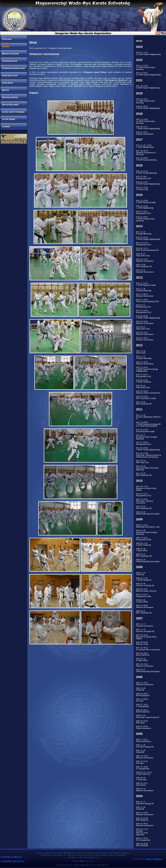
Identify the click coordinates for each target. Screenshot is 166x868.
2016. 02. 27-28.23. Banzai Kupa (142, 188)
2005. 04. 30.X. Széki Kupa (141, 779)
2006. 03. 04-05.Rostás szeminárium (144, 727)
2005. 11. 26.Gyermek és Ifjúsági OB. (145, 746)
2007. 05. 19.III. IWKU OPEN (142, 660)
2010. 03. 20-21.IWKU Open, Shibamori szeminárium (145, 501)
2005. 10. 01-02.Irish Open (142, 762)
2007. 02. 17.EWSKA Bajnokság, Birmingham (148, 671)
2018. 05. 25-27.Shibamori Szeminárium (145, 133)
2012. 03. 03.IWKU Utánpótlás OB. (144, 403)
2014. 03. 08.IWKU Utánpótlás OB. (144, 266)
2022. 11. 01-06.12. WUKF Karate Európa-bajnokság (146, 67)
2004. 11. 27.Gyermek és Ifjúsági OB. (145, 803)
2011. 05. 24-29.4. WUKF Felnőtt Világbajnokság (148, 449)
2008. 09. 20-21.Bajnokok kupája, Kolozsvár (146, 590)
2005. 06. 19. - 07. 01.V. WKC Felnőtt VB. (144, 773)
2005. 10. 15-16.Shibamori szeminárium (145, 757)
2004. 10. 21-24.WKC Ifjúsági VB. (142, 819)
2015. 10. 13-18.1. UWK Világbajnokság (145, 207)
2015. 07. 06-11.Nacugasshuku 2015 (144, 212)
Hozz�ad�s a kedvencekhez (13, 861)
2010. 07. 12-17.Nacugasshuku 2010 (144, 495)
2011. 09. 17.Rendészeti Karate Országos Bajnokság (147, 437)
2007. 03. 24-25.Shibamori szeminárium (145, 665)
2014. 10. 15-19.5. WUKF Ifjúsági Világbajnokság (148, 238)
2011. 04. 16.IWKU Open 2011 (142, 462)
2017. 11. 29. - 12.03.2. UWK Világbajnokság (145, 146)
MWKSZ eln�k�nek (154, 859)
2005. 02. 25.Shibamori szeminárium (145, 790)
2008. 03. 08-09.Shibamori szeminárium (145, 606)
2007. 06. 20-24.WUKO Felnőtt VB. (143, 654)
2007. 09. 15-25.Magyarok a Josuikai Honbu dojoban (146, 637)
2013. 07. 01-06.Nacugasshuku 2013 (144, 312)
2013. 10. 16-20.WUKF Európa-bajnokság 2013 (147, 301)
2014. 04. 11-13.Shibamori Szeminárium (145, 260)
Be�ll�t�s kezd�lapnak (11, 857)
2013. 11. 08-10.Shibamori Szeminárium (145, 295)
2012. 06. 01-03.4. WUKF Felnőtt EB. (144, 381)
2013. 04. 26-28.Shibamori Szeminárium (145, 322)
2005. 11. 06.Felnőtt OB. (141, 751)
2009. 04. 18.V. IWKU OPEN (142, 550)
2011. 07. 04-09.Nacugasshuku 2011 (144, 443)
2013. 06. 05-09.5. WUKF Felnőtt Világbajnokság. (148, 317)
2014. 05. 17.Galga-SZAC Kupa (143, 255)
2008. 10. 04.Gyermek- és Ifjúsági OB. (145, 585)
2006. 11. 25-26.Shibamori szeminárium (145, 684)
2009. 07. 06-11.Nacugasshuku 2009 (144, 539)
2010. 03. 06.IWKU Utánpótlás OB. (144, 507)
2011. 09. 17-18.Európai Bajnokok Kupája (145, 431)
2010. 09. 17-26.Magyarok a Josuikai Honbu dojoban (146, 488)
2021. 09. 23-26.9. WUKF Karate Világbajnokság (148, 87)
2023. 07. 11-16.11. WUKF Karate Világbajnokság (148, 53)
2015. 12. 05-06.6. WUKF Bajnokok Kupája (146, 202)
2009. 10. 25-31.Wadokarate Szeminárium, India (148, 526)
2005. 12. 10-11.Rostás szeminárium (144, 740)
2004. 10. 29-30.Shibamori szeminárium (145, 814)
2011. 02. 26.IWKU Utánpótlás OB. (144, 474)
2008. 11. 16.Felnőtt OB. (141, 574)
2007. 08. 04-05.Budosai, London (142, 643)
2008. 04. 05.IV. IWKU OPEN (142, 601)
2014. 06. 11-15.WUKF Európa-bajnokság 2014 (147, 249)
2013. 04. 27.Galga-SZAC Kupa (143, 328)
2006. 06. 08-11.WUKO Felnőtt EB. (143, 711)
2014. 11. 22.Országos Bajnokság (144, 233)
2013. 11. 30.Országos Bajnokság (144, 290)
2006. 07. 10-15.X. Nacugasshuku (142, 706)
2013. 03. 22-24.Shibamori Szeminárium (145, 333)
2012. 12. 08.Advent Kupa (141, 352)
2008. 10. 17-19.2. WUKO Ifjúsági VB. (144, 579)
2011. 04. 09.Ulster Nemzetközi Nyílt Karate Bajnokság (147, 468)
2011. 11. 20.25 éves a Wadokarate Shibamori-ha (148, 417)
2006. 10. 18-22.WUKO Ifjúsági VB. (143, 695)
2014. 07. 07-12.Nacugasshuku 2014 (144, 244)
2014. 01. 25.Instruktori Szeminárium (145, 271)
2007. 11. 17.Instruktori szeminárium (145, 625)
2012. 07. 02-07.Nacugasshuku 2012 (144, 376)
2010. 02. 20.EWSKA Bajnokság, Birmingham (148, 513)
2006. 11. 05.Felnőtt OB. (141, 689)
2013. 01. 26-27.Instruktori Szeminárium (145, 339)
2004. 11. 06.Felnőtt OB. (141, 808)
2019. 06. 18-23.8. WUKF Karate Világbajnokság (148, 107)
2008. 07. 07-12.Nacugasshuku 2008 (144, 596)
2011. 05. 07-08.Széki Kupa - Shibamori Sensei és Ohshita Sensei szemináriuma (148, 455)
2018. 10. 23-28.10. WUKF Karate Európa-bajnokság (146, 121)
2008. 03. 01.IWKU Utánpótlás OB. (144, 612)
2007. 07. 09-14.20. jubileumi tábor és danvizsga (148, 649)
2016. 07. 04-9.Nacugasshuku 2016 (144, 178)
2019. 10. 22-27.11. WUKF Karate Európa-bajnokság (146, 101)
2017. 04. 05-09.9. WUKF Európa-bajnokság (146, 159)
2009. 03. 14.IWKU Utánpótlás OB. (144, 555)
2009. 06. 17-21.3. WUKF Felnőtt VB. (144, 544)
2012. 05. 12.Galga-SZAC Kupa (143, 387)
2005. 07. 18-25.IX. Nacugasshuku (143, 768)
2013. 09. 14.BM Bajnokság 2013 (143, 306)
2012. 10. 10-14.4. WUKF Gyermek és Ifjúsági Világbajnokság (147, 369)
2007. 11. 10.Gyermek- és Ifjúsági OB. (145, 631)
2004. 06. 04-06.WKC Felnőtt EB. (142, 845)
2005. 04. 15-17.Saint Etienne (142, 784)
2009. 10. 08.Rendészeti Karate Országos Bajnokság (147, 532)
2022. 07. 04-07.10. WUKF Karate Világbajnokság (148, 74)
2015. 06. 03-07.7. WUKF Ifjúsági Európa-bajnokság (145, 219)
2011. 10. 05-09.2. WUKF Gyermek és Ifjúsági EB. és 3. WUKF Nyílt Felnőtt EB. (148, 424)
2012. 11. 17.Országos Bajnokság (144, 357)
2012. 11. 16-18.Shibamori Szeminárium (145, 363)
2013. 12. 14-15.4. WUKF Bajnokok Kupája (146, 284)
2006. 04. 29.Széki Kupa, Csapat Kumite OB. (148, 716)
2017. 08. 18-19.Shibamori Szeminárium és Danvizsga (146, 153)
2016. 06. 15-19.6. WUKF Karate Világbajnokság (148, 183)
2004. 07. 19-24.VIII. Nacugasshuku (143, 839)
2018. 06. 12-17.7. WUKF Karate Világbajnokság (148, 128)
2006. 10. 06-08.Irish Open (142, 700)
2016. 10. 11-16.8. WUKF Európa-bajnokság (146, 172)
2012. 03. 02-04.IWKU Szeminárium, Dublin (146, 397)
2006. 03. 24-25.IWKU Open (142, 722)
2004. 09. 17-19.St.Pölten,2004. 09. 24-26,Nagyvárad (142, 832)
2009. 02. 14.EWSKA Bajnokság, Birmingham (148, 561)
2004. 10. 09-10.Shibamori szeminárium (145, 825)
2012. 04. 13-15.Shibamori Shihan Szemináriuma (148, 392)
